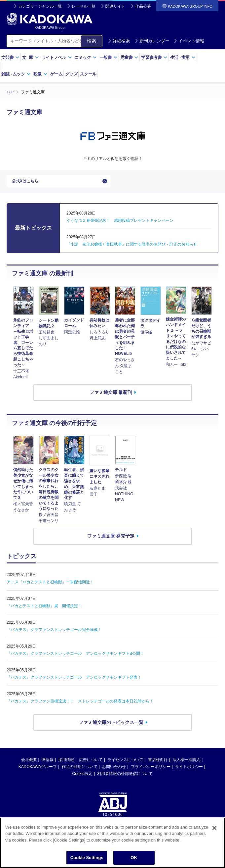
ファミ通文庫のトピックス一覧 (111, 726)
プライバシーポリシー (151, 770)
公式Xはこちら (27, 183)
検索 (92, 41)
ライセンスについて (125, 763)
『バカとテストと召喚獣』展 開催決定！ (44, 609)
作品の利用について (80, 770)
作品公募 (143, 6)
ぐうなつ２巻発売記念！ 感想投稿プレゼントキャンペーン (120, 224)
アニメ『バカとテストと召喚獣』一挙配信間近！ (50, 585)
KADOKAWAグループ (38, 770)
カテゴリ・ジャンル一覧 (40, 6)
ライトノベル (57, 57)
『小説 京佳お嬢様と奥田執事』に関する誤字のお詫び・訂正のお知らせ (132, 248)
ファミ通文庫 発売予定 (111, 540)
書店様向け (158, 763)
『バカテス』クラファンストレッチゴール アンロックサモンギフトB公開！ (75, 657)
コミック (86, 57)
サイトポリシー (189, 770)
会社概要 (29, 763)
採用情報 (66, 763)
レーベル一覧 (84, 6)
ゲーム (56, 74)
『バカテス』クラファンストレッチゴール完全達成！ (54, 633)
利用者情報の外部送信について (125, 777)
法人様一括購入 (186, 763)
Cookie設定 (82, 777)
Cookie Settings (87, 858)
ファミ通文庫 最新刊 (111, 396)
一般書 (109, 57)
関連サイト (115, 6)
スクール (88, 74)
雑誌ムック (16, 74)
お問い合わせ (114, 770)
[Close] (214, 828)
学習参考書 (154, 57)
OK (134, 858)
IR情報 (48, 763)
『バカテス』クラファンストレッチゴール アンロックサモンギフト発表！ (74, 681)
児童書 (129, 57)
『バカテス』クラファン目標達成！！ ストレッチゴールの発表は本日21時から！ (80, 704)
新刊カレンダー (152, 41)
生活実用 (183, 57)
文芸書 (10, 57)
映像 (40, 74)
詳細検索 (119, 41)
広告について (91, 763)
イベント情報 (189, 41)
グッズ (71, 74)
